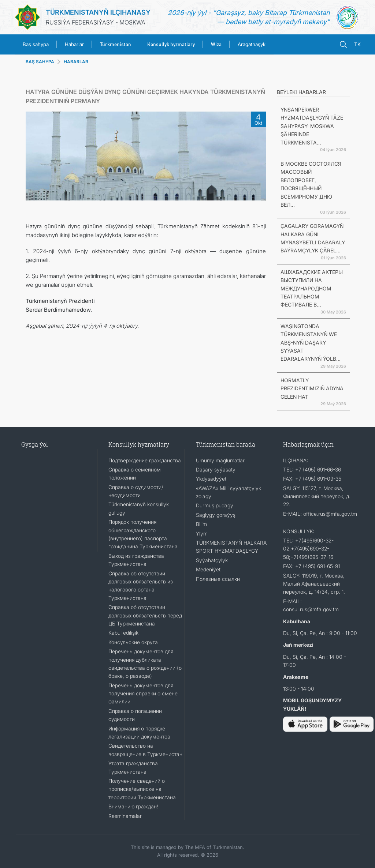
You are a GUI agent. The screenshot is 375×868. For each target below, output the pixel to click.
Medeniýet (208, 569)
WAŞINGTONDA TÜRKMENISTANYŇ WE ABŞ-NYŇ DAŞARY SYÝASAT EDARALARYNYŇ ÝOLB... (311, 343)
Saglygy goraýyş (216, 515)
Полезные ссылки (218, 579)
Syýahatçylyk (212, 560)
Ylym (202, 533)
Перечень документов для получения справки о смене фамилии (143, 694)
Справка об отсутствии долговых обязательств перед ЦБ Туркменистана (145, 615)
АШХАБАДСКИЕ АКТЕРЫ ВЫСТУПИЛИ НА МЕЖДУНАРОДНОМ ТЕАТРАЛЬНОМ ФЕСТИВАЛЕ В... (312, 288)
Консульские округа (133, 642)
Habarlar (74, 44)
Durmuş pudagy (215, 505)
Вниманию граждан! (133, 806)
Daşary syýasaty (216, 469)
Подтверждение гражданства (145, 460)
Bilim (201, 524)
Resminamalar (125, 816)
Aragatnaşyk (252, 44)
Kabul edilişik (123, 633)
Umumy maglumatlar (220, 460)
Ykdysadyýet (211, 479)
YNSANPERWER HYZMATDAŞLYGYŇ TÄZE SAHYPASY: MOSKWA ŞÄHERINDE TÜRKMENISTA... (312, 126)
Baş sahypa (36, 44)
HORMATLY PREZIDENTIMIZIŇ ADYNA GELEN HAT (312, 388)
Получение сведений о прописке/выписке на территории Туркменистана (142, 789)
